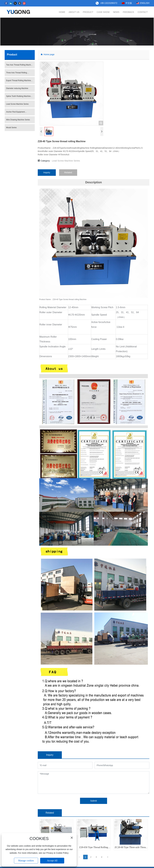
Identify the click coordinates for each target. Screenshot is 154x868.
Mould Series (11, 128)
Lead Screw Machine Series (17, 104)
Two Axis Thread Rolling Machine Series (19, 66)
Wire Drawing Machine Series (18, 120)
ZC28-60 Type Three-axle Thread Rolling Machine (131, 849)
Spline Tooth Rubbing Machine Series (18, 98)
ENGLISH (145, 3)
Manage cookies (26, 861)
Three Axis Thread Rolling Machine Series (17, 74)
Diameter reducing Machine (17, 89)
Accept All (52, 861)
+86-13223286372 (109, 3)
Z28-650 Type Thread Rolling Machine (94, 849)
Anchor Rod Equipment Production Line (15, 113)
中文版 (129, 3)
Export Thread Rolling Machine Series (19, 82)
